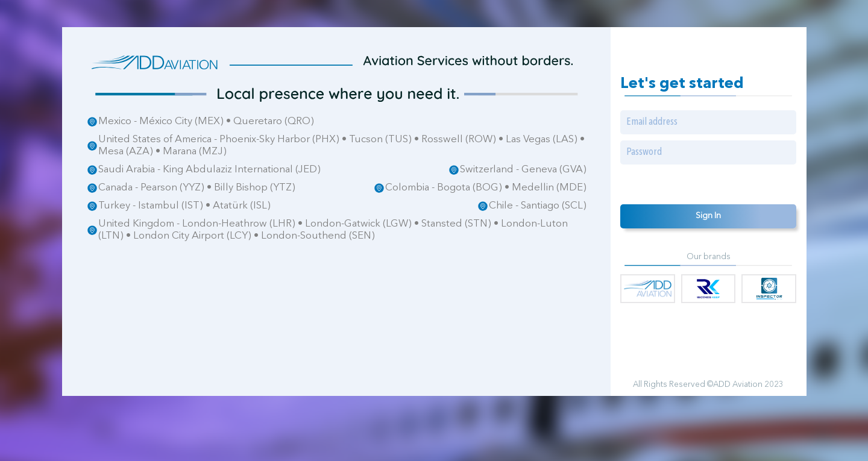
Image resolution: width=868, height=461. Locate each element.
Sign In (708, 216)
